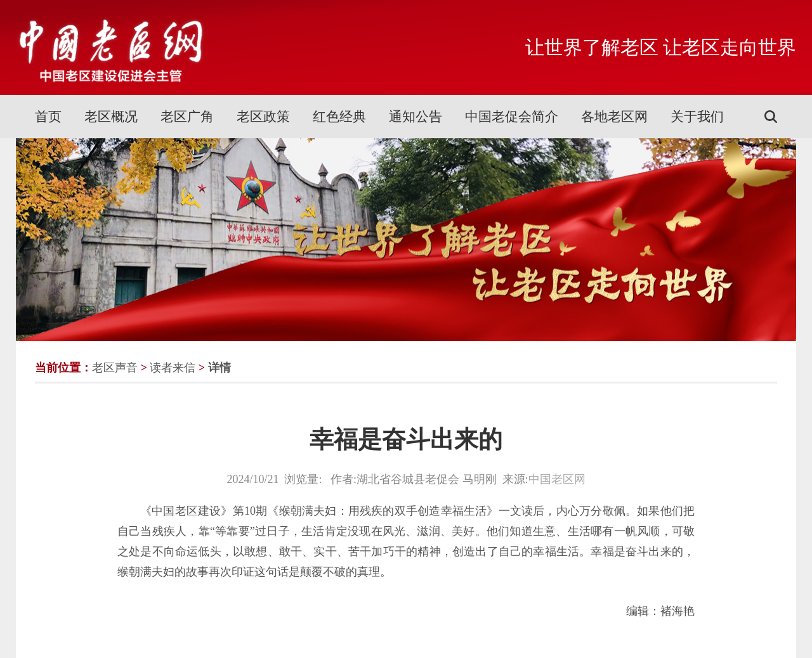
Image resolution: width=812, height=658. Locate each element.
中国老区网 (557, 479)
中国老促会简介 (512, 117)
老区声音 (115, 368)
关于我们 (697, 117)
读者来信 (173, 368)
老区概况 (111, 117)
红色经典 (339, 117)
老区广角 (187, 117)
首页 (48, 117)
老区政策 (263, 117)
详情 (219, 368)
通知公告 (416, 117)
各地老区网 (614, 117)
